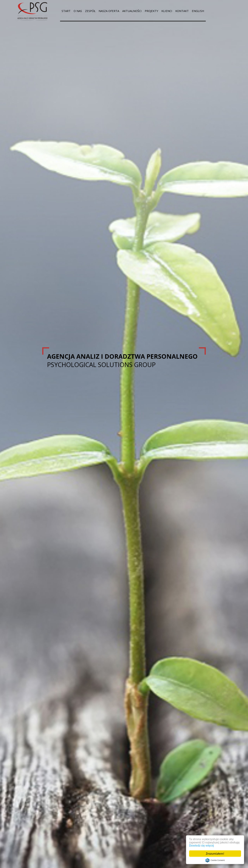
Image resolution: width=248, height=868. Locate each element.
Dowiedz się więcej (202, 845)
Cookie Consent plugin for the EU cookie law (215, 860)
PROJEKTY (159, 11)
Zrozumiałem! (215, 854)
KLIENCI (175, 11)
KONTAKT (192, 11)
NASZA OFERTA (113, 11)
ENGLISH (209, 11)
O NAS (79, 11)
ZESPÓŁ (93, 11)
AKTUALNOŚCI (138, 11)
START (67, 11)
